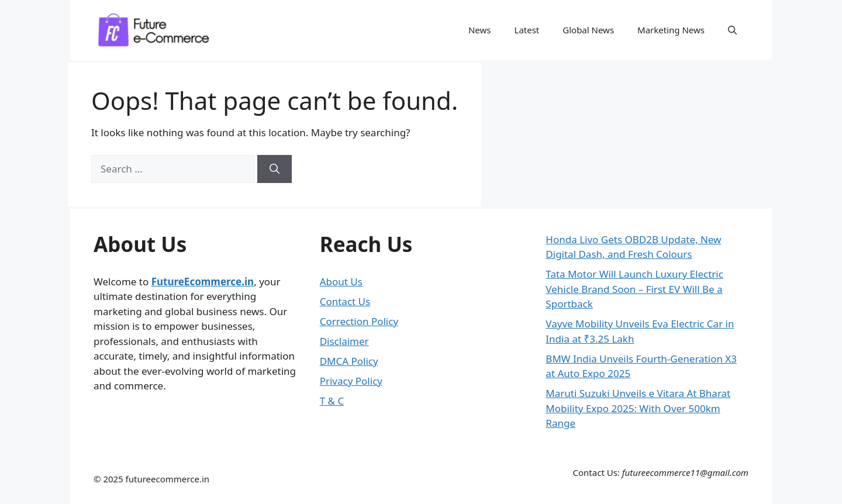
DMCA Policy (349, 361)
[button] (732, 30)
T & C (332, 401)
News (480, 30)
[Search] (275, 169)
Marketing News (671, 30)
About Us (341, 282)
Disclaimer (344, 341)
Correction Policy (359, 321)
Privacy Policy (351, 381)
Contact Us (345, 301)
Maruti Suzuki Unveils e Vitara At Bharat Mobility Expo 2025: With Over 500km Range (638, 408)
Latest (527, 30)
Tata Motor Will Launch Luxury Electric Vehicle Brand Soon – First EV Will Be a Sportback (634, 289)
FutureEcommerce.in (203, 282)
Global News (588, 30)
